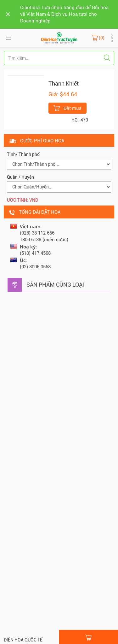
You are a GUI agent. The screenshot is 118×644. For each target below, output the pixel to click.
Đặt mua (67, 108)
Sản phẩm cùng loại (55, 285)
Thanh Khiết (64, 83)
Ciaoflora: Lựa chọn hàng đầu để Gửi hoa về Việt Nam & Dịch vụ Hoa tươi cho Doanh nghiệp (64, 14)
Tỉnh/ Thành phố (23, 154)
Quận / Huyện (20, 177)
